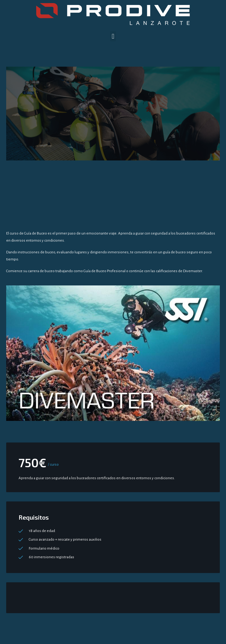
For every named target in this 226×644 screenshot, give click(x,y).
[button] (113, 36)
